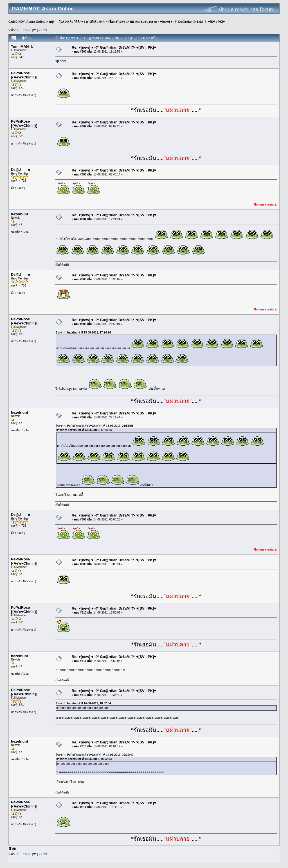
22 (41, 30)
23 (45, 30)
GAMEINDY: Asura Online (27, 22)
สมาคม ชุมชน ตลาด (143, 22)
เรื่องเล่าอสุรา (117, 22)
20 (30, 30)
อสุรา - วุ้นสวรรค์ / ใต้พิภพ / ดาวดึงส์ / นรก (77, 22)
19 (25, 30)
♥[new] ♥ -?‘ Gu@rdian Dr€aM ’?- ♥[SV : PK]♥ (192, 22)
